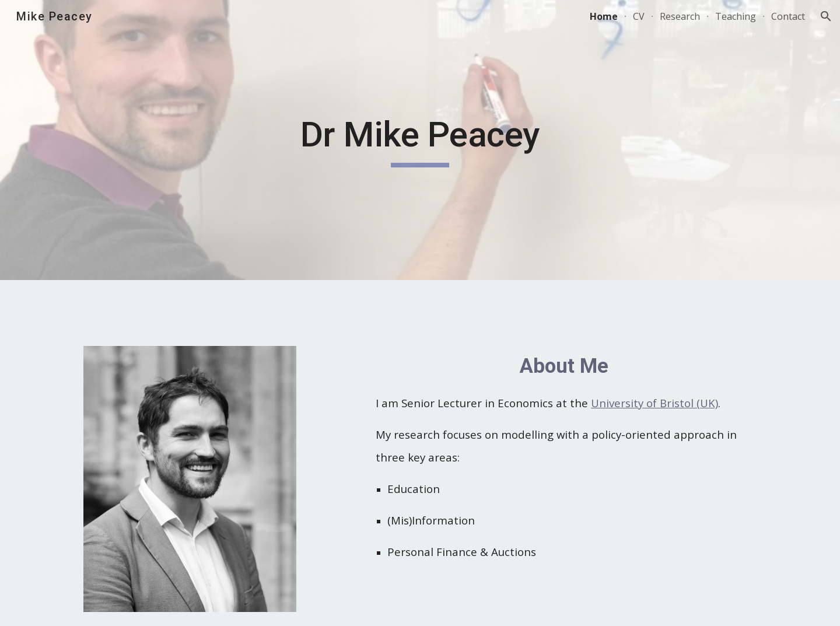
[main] (420, 140)
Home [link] (604, 16)
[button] (826, 16)
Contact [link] (788, 16)
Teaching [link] (736, 16)
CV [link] (639, 16)
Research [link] (680, 16)
